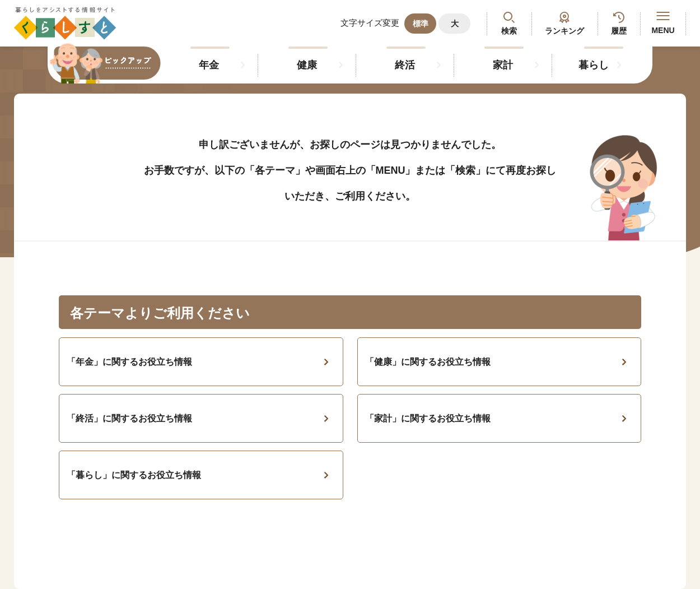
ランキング (564, 31)
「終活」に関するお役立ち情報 (129, 418)
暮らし (594, 65)
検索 (509, 31)
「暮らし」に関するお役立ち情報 (134, 475)
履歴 (619, 31)
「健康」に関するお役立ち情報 (428, 362)
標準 (421, 24)
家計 (503, 65)
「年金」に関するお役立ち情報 (129, 362)
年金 (209, 65)
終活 (405, 65)
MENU (663, 23)
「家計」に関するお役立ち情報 (428, 418)
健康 (307, 65)
